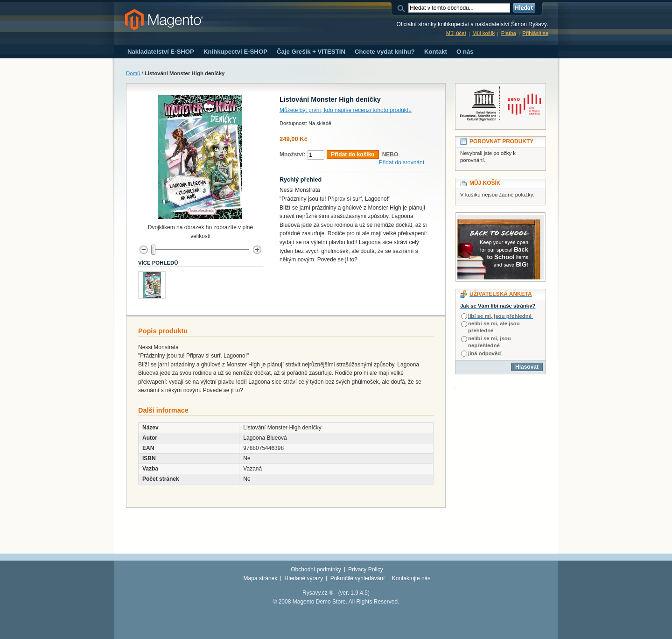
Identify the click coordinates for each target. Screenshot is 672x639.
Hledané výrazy (304, 578)
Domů (133, 73)
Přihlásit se (535, 33)
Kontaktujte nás (411, 578)
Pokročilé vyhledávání (358, 578)
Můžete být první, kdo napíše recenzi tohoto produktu (346, 110)
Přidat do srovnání (402, 162)
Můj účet (456, 33)
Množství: (292, 154)
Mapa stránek (261, 578)
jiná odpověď (485, 353)
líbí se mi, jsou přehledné (500, 316)
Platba (509, 33)
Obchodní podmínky (316, 569)
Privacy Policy (366, 569)
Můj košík (483, 33)
